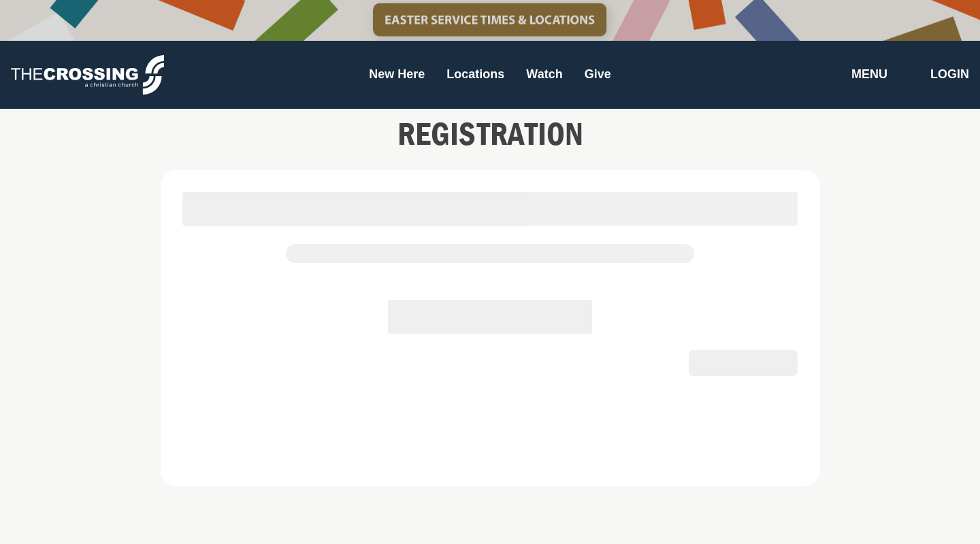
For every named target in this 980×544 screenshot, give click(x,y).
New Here (397, 74)
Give (598, 74)
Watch (544, 74)
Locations (475, 74)
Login (950, 74)
